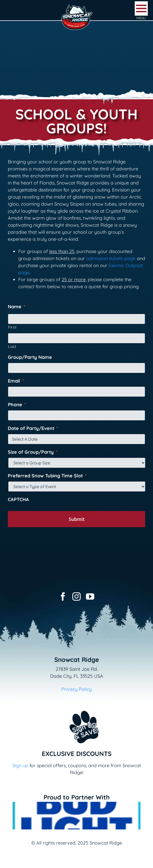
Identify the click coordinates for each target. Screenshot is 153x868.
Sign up (20, 765)
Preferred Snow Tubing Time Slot (47, 476)
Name (17, 307)
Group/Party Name (30, 357)
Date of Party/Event (33, 428)
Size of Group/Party (33, 452)
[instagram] (76, 596)
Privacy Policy (76, 689)
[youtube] (90, 596)
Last (12, 346)
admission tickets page (111, 258)
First (12, 327)
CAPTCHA (18, 499)
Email (16, 381)
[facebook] (63, 596)
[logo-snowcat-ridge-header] (77, 6)
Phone (17, 405)
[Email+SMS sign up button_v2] (76, 707)
